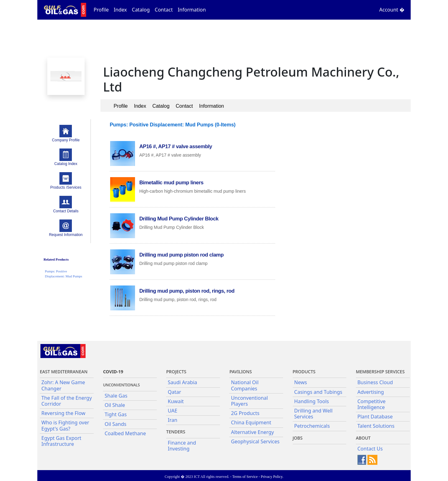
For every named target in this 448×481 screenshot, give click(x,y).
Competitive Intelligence (372, 404)
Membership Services (380, 372)
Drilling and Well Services (313, 414)
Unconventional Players (249, 401)
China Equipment (251, 422)
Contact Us (370, 449)
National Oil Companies (245, 385)
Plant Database (375, 417)
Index (120, 10)
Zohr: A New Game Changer (63, 385)
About (363, 438)
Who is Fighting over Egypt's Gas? (65, 425)
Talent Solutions (376, 426)
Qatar (174, 392)
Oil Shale (115, 405)
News (301, 382)
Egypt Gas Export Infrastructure (61, 441)
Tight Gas (116, 414)
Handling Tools (312, 401)
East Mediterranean (64, 372)
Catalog (141, 10)
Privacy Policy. (272, 477)
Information (192, 10)
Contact (164, 10)
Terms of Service (245, 477)
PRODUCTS (304, 372)
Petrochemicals (312, 426)
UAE (173, 411)
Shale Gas (116, 396)
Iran (173, 420)
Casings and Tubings (318, 392)
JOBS (298, 438)
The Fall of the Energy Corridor (67, 401)
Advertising (371, 392)
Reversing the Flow (63, 413)
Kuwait (176, 401)
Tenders (176, 432)
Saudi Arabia (182, 382)
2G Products (245, 413)
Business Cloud (375, 382)
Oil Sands (115, 424)
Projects (176, 372)
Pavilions (240, 372)
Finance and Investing (182, 446)
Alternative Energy (252, 432)
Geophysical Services (255, 441)
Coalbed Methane (125, 433)
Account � (392, 10)
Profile (101, 10)
